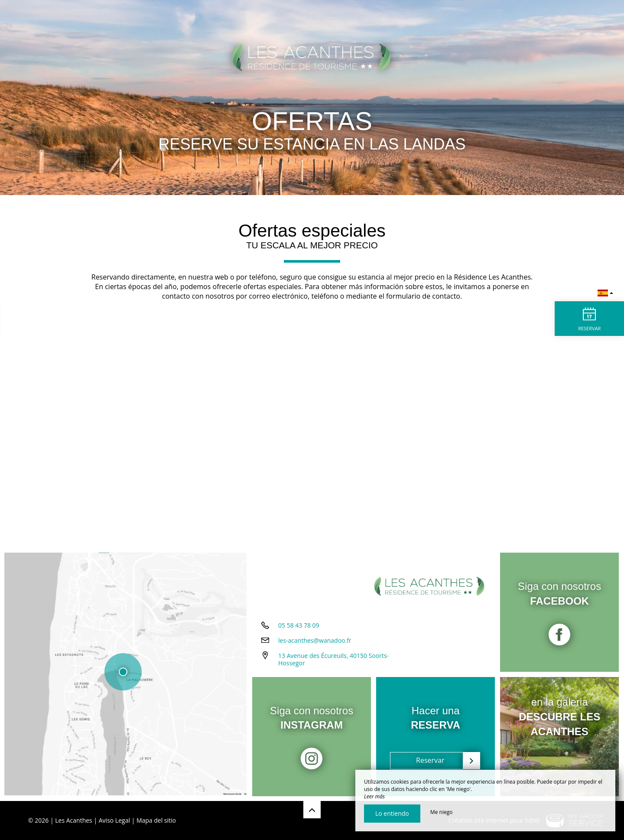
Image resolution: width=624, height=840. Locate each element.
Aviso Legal (114, 820)
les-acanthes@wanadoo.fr (315, 641)
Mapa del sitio (156, 820)
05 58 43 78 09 (299, 626)
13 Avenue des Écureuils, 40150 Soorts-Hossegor (333, 660)
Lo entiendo (392, 813)
